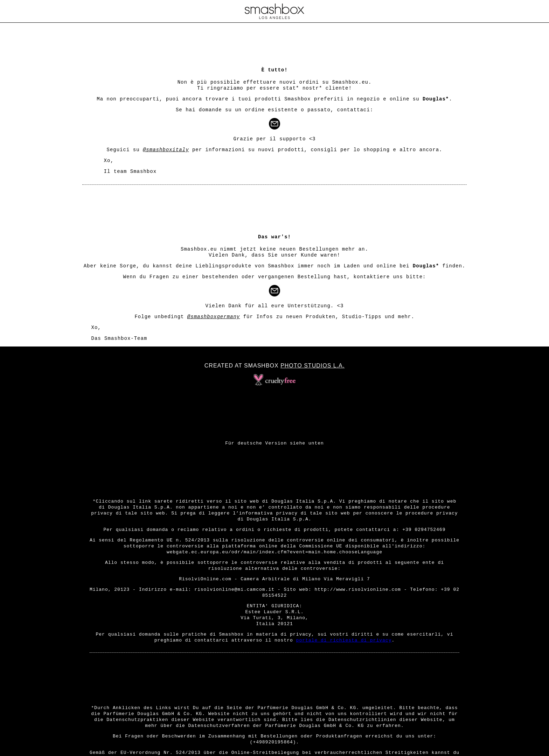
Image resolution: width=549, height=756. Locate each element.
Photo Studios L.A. (312, 366)
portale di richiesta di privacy (344, 640)
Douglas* (436, 99)
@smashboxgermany (214, 317)
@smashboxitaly (166, 150)
